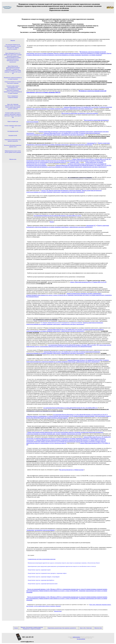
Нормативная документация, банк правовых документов (62, 628)
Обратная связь (58, 611)
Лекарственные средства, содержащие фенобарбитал (41, 580)
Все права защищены (81, 639)
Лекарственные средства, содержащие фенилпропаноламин (43, 584)
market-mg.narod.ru (76, 637)
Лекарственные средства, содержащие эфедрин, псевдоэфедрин (44, 577)
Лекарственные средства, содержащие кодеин (39, 570)
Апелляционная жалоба (13, 131)
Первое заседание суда (13, 121)
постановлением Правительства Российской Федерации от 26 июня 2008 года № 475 (57, 216)
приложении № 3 (91, 225)
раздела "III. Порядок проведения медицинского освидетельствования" (61, 190)
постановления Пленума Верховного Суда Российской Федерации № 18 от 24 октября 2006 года (70, 408)
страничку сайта (74, 162)
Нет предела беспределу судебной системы (71, 470)
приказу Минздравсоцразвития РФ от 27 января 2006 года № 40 (88, 282)
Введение (13, 40)
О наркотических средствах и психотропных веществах (42, 559)
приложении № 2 (92, 143)
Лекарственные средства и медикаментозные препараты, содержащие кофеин (47, 573)
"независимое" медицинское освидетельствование (41, 530)
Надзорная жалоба (13, 135)
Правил (52, 222)
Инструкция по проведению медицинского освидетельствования (80, 113)
